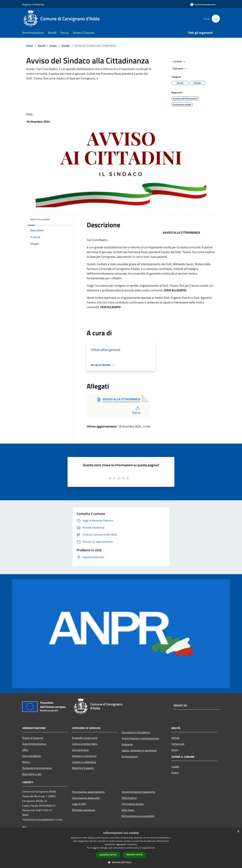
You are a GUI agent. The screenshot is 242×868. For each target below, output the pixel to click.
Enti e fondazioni (32, 756)
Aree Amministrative (34, 744)
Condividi (179, 62)
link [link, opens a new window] (153, 848)
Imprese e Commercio (84, 756)
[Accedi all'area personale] (203, 4)
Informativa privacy (133, 804)
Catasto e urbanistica (84, 762)
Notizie (175, 738)
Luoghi (175, 766)
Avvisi (53, 45)
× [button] (238, 831)
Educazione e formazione (136, 732)
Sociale (66, 45)
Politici (26, 762)
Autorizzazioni (130, 756)
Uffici (25, 750)
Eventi (175, 773)
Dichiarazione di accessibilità (138, 816)
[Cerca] (216, 19)
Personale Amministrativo (37, 768)
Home (30, 45)
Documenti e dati (32, 774)
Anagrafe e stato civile (85, 738)
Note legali (128, 810)
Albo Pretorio (129, 798)
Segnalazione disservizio (86, 798)
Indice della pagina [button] (40, 219)
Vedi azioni (180, 69)
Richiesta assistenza (84, 810)
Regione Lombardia (33, 4)
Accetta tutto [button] (108, 855)
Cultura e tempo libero (85, 744)
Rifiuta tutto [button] (135, 855)
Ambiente (127, 744)
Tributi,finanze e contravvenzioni (140, 738)
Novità (42, 45)
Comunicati (178, 744)
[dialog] (121, 848)
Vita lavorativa (80, 750)
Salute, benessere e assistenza (139, 750)
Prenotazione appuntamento (88, 792)
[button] (121, 862)
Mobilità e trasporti (83, 768)
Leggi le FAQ (79, 804)
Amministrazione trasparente (138, 792)
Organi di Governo (33, 738)
